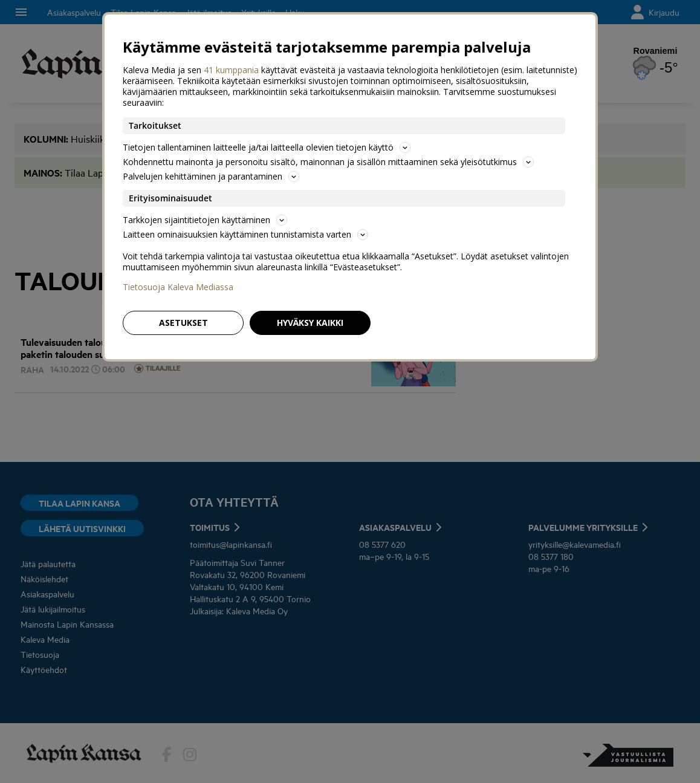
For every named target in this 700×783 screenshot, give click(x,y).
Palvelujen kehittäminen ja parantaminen (211, 176)
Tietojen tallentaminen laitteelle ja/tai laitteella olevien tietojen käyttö (267, 147)
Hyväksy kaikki (310, 323)
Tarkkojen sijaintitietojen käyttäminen (205, 220)
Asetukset (183, 323)
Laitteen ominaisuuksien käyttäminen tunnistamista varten (245, 234)
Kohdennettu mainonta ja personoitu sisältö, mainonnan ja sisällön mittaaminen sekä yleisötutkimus (328, 162)
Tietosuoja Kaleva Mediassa (178, 287)
